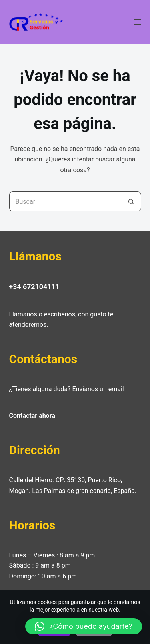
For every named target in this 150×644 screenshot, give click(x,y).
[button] (84, 626)
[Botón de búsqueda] (131, 201)
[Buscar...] (65, 201)
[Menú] (138, 22)
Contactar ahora (32, 416)
